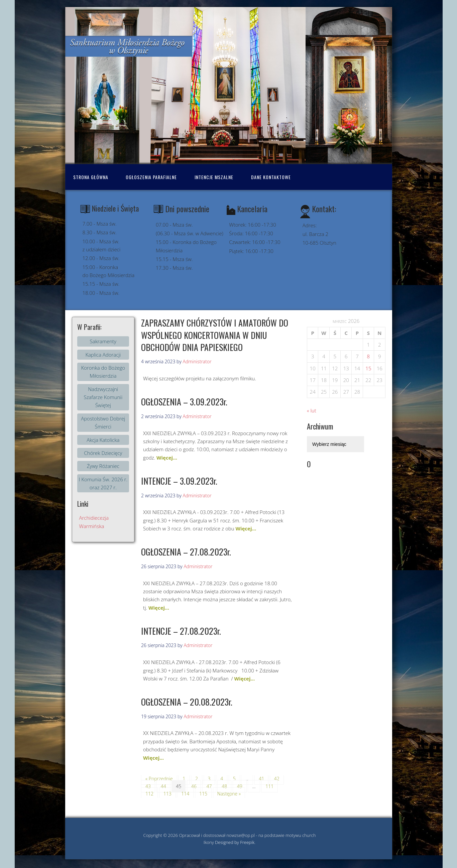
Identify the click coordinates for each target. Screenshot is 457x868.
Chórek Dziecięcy (103, 453)
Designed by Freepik (235, 842)
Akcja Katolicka (103, 440)
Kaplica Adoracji (103, 355)
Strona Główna (91, 177)
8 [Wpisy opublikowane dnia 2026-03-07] (369, 356)
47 (209, 786)
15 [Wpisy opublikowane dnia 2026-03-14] (368, 368)
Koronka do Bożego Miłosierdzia (103, 372)
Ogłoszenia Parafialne (151, 177)
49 (240, 786)
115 (203, 794)
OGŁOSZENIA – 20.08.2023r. (187, 702)
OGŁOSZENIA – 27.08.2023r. (186, 552)
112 (149, 794)
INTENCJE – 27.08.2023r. (181, 631)
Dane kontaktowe (271, 177)
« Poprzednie (159, 779)
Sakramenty (103, 341)
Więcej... (167, 458)
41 (261, 779)
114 (185, 794)
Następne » (229, 794)
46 (194, 786)
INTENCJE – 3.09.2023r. (179, 481)
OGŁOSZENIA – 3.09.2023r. (184, 402)
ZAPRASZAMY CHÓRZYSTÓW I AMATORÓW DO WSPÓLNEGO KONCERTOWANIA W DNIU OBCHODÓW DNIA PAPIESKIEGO (215, 335)
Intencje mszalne (214, 177)
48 (224, 786)
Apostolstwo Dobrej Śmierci (103, 422)
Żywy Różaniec (103, 466)
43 (148, 786)
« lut (312, 410)
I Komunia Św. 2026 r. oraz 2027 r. (103, 483)
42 (277, 779)
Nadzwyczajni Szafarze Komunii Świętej (103, 397)
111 (269, 786)
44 (163, 786)
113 (167, 794)
